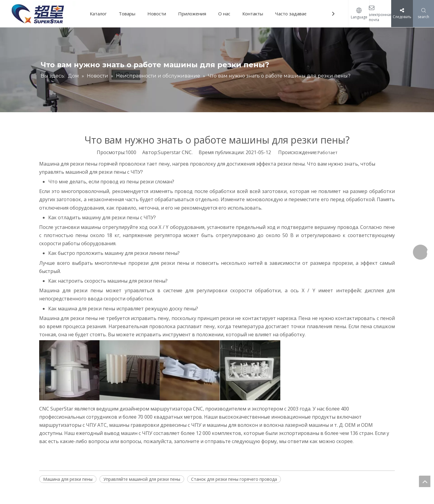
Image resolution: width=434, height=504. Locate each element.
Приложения (192, 14)
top (425, 481)
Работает (327, 152)
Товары (127, 14)
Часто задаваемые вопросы (305, 14)
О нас (224, 14)
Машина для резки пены (68, 479)
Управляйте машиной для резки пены (142, 479)
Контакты (253, 14)
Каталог (98, 14)
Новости (157, 14)
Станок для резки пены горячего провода (234, 479)
